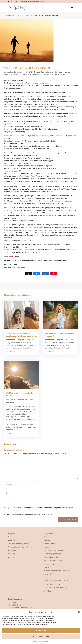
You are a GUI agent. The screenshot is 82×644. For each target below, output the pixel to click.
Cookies (36, 641)
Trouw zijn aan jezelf (49, 75)
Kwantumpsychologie (52, 554)
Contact (11, 557)
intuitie (57, 72)
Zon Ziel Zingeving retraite (19, 544)
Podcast (47, 567)
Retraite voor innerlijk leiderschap (57, 571)
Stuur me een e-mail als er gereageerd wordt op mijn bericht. (30, 514)
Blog (45, 537)
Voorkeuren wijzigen (41, 636)
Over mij (12, 554)
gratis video (16, 267)
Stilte (45, 577)
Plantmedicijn (49, 564)
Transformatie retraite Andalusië (56, 581)
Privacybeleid (44, 641)
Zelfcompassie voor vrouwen (55, 588)
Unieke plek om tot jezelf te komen (22, 547)
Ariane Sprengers (15, 72)
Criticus (37, 72)
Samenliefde (35, 75)
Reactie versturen (68, 519)
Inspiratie (12, 550)
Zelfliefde (29, 15)
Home (6, 15)
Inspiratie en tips (17, 15)
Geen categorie (47, 72)
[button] (79, 612)
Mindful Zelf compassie (20, 75)
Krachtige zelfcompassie (53, 550)
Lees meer (10, 352)
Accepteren (41, 630)
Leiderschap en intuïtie (53, 557)
